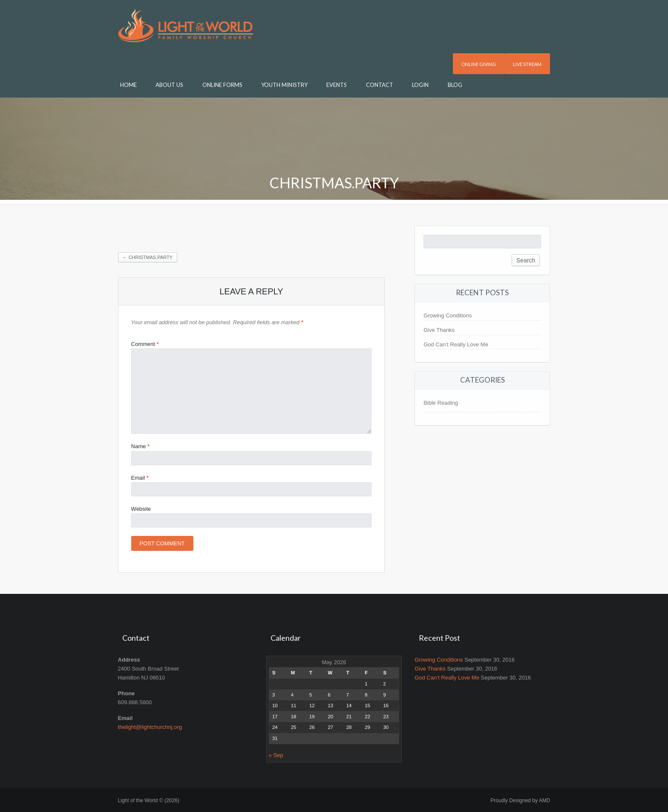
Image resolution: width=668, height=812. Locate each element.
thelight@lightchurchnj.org (150, 727)
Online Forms (222, 85)
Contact (380, 85)
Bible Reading (441, 403)
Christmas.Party (148, 257)
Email (140, 478)
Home (128, 85)
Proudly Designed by (520, 800)
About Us (169, 85)
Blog (455, 85)
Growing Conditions (448, 315)
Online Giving (479, 64)
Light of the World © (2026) (149, 800)
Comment (145, 344)
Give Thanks (439, 330)
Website (141, 509)
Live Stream (527, 64)
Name (140, 446)
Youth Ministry (284, 85)
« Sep (276, 755)
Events (337, 85)
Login (420, 85)
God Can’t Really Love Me (456, 344)
